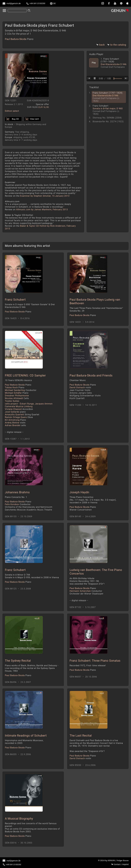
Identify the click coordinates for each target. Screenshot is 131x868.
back (100, 45)
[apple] (127, 3)
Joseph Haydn (79, 492)
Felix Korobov (18, 504)
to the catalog (117, 45)
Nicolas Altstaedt (17, 398)
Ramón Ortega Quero (19, 417)
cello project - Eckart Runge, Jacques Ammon (29, 404)
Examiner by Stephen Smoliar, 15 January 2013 (45, 196)
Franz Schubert (15, 300)
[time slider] (118, 79)
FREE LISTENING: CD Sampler (25, 375)
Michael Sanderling (21, 390)
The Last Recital (81, 736)
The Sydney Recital (18, 661)
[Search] (17, 11)
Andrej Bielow (15, 423)
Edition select (12, 111)
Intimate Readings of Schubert (26, 736)
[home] (4, 11)
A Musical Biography (19, 819)
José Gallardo (15, 412)
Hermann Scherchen (86, 591)
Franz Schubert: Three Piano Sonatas (95, 661)
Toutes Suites (12, 401)
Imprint (120, 864)
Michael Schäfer (17, 393)
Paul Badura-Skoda (19, 39)
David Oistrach (80, 387)
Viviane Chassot (19, 409)
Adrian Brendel (15, 425)
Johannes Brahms (17, 492)
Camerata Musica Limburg (19, 406)
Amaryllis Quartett (22, 415)
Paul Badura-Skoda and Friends (91, 375)
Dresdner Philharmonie (17, 396)
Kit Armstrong (15, 420)
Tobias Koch (15, 387)
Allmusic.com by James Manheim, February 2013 (42, 210)
